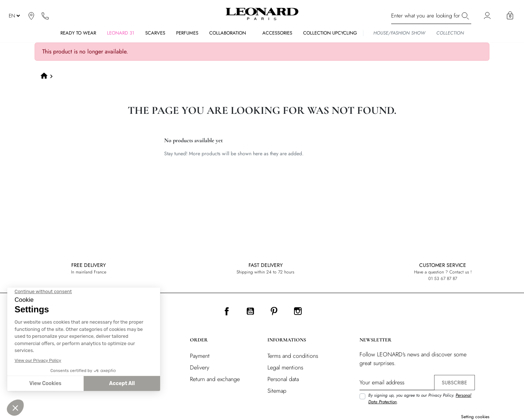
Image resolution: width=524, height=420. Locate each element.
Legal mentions (285, 367)
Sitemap (277, 391)
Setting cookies (475, 417)
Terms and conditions (293, 356)
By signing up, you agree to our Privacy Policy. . (420, 399)
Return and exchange (215, 379)
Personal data (283, 379)
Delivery (200, 367)
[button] (510, 16)
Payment (200, 356)
